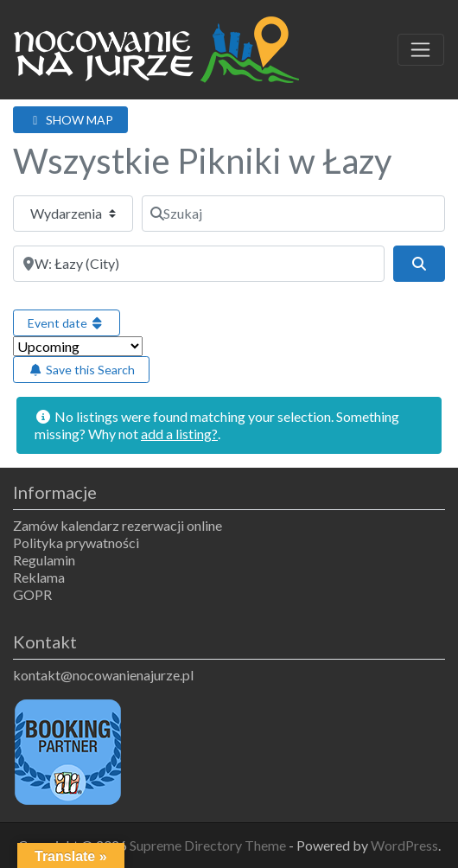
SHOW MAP (70, 120)
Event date (67, 323)
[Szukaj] (293, 214)
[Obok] (199, 264)
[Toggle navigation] (421, 50)
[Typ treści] (73, 214)
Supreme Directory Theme (209, 845)
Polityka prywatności (76, 542)
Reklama (39, 577)
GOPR (32, 594)
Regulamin (44, 560)
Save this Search (81, 370)
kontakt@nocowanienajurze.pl (103, 675)
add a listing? (179, 434)
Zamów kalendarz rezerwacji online (118, 525)
